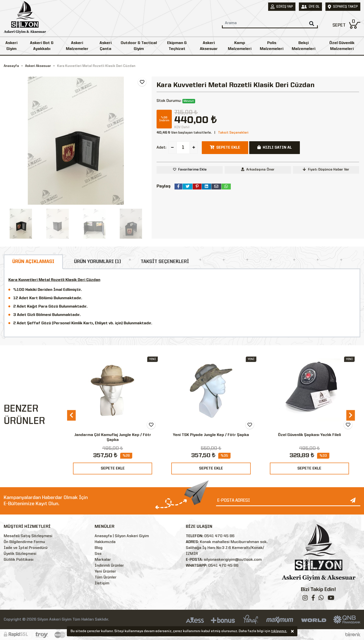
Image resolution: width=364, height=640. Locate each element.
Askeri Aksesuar (209, 46)
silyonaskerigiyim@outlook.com (233, 560)
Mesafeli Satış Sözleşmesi (28, 536)
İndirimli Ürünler (109, 566)
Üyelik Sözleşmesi (20, 554)
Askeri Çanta (106, 46)
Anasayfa (11, 66)
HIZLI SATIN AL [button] (275, 147)
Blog (99, 548)
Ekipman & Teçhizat (177, 46)
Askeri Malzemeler (77, 46)
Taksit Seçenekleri (233, 133)
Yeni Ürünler (105, 572)
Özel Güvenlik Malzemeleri (342, 46)
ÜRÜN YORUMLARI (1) (97, 262)
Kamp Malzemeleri (240, 46)
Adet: (161, 148)
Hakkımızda (105, 542)
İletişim (102, 583)
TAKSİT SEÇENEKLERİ (165, 262)
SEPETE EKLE (113, 468)
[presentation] (71, 415)
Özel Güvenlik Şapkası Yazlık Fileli (309, 435)
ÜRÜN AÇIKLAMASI (33, 262)
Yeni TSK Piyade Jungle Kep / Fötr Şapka (211, 435)
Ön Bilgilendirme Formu (24, 542)
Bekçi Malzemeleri (304, 46)
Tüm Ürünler (106, 578)
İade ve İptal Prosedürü (26, 548)
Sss (98, 554)
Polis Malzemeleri (272, 46)
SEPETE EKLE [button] (225, 147)
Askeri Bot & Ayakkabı (42, 46)
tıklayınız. (279, 632)
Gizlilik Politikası (19, 560)
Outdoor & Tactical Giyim (139, 46)
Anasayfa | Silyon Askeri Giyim (122, 536)
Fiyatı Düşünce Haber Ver (326, 169)
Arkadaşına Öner (258, 169)
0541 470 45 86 (219, 536)
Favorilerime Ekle (192, 170)
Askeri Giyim (11, 46)
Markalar (103, 560)
